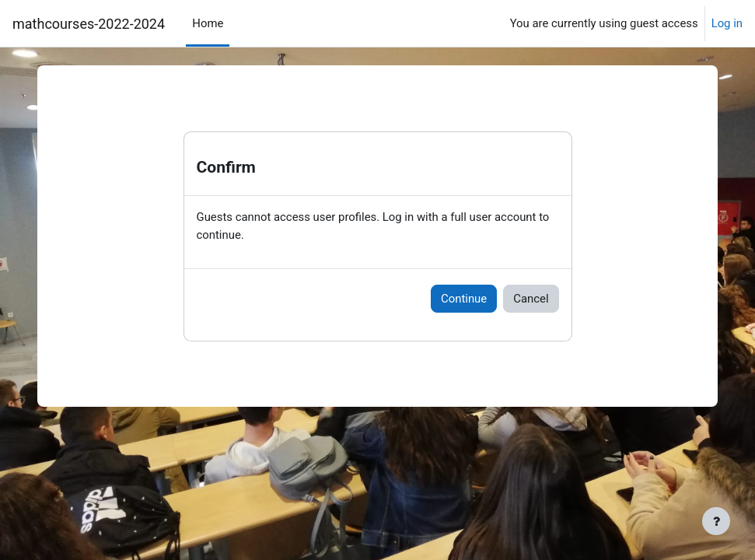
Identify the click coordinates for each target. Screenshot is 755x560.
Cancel (531, 299)
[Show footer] (716, 521)
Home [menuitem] (208, 23)
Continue (464, 299)
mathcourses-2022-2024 (89, 24)
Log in (727, 23)
